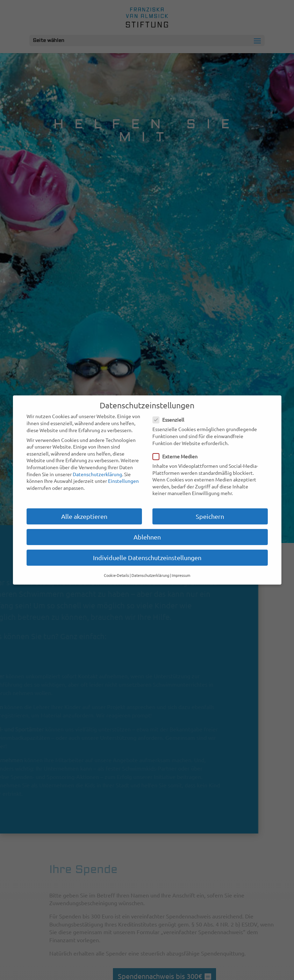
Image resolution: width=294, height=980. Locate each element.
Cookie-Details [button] (116, 575)
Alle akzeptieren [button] (84, 516)
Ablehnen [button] (147, 537)
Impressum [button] (181, 575)
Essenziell (171, 420)
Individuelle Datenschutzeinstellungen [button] (147, 557)
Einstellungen (123, 481)
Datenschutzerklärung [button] (150, 575)
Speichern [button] (210, 516)
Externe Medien (178, 456)
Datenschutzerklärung (97, 474)
